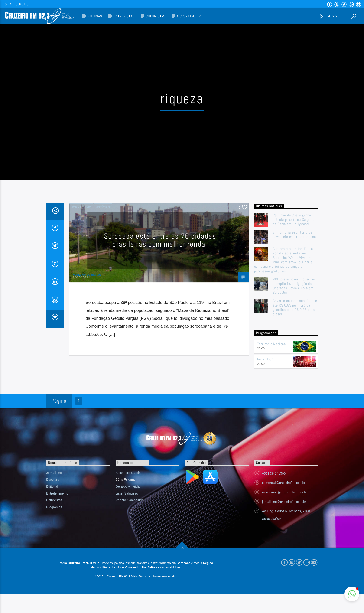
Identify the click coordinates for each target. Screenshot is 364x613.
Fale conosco (16, 4)
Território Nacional (272, 345)
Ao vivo (329, 16)
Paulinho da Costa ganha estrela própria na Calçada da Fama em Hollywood (294, 221)
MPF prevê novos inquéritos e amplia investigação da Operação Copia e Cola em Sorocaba (294, 287)
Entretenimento (57, 495)
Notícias (95, 16)
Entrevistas (124, 16)
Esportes (53, 481)
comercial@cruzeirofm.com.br (284, 484)
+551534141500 (274, 475)
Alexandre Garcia (128, 474)
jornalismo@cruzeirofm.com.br (284, 503)
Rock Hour (265, 361)
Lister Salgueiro (127, 495)
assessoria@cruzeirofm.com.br (284, 494)
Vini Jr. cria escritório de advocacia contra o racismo (294, 236)
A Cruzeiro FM (189, 16)
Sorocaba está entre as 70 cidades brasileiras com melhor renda (160, 242)
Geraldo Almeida (128, 488)
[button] (352, 594)
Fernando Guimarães (87, 276)
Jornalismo (81, 209)
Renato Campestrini (130, 502)
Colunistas (156, 16)
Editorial (52, 488)
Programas (54, 509)
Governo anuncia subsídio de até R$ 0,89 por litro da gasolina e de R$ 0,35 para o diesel (295, 309)
